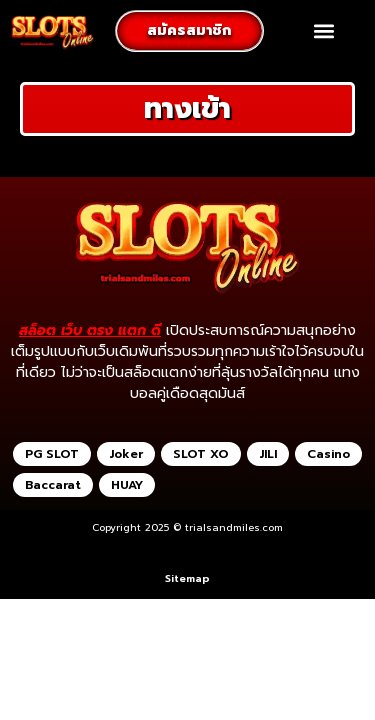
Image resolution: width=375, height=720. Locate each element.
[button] (324, 31)
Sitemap (187, 578)
